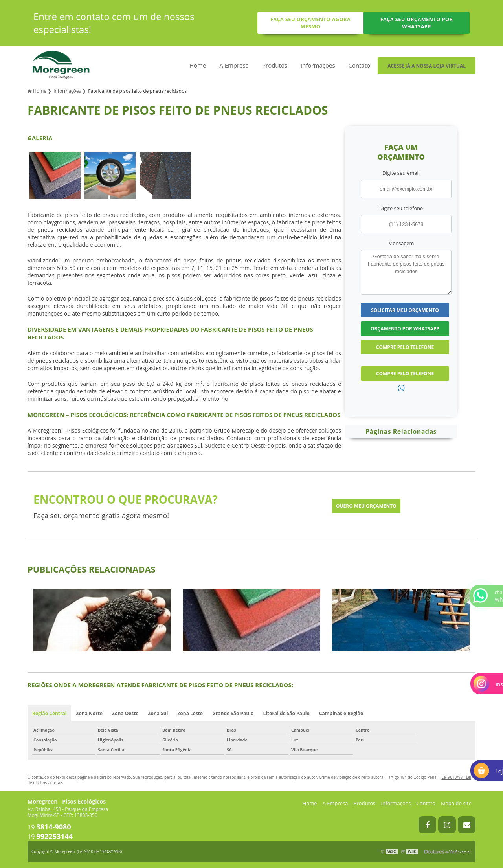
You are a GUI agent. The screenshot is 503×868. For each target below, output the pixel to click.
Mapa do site (456, 803)
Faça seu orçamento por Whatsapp (417, 23)
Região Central (49, 713)
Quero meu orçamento (366, 506)
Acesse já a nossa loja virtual (427, 66)
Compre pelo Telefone (405, 347)
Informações (318, 65)
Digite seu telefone (401, 208)
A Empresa (234, 65)
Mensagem (401, 243)
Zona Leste (190, 713)
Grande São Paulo (233, 713)
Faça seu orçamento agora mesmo (310, 23)
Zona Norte (89, 713)
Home (198, 65)
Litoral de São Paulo (286, 713)
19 (49, 827)
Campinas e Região (341, 713)
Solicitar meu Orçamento (405, 310)
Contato (359, 65)
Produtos (275, 65)
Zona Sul (158, 713)
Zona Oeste (125, 713)
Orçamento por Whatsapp (405, 329)
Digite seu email (401, 173)
